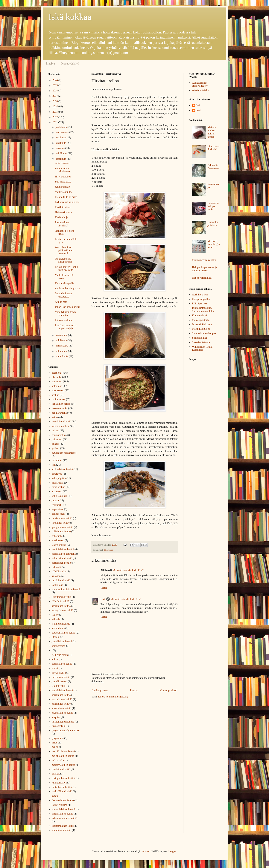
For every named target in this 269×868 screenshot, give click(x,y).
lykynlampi (58, 738)
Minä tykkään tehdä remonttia (65, 314)
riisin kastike (58, 487)
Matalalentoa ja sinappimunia (63, 260)
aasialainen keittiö (61, 606)
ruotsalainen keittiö (62, 787)
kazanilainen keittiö (62, 699)
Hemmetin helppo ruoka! (213, 206)
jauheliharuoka (59, 681)
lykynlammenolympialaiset (66, 730)
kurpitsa (56, 717)
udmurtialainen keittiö (63, 809)
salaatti (55, 444)
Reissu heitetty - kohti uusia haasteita (66, 269)
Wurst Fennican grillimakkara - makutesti (64, 250)
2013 (55, 112)
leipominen (58, 509)
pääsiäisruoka (59, 572)
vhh (54, 465)
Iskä (103, 599)
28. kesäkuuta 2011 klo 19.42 (128, 570)
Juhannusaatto (62, 187)
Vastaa (104, 588)
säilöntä (56, 576)
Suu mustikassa (63, 182)
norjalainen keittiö (61, 563)
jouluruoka (57, 585)
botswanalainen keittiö (63, 633)
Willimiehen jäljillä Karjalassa (202, 348)
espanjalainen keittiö (62, 610)
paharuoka (57, 536)
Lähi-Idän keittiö (60, 601)
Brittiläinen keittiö (61, 597)
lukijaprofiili (58, 726)
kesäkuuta (61, 159)
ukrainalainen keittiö (62, 814)
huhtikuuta (61, 340)
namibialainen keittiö (63, 549)
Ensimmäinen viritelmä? (62, 224)
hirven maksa (59, 673)
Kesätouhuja (61, 217)
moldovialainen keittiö (63, 765)
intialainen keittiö (61, 581)
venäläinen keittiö (61, 404)
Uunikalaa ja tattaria (213, 224)
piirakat (56, 774)
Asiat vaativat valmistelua (62, 170)
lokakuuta (61, 138)
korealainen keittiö (61, 708)
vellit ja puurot (59, 496)
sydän (55, 796)
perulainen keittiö (61, 769)
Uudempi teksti (101, 690)
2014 (55, 106)
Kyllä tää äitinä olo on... (67, 202)
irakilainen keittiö (61, 677)
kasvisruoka (58, 391)
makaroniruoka (60, 408)
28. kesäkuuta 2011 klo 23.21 (126, 599)
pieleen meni (58, 514)
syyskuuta (61, 143)
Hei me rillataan (63, 212)
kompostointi (59, 646)
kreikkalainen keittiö (62, 713)
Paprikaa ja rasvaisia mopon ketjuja (66, 327)
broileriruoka (58, 399)
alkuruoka (57, 491)
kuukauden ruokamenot (64, 453)
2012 (55, 117)
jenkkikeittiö (58, 686)
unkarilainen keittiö (62, 558)
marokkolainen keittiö (63, 751)
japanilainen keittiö (62, 641)
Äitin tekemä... (63, 163)
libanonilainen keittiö (63, 722)
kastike (55, 395)
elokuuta (60, 148)
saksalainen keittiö (61, 422)
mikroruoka (58, 760)
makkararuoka (59, 413)
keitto (55, 417)
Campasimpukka (201, 299)
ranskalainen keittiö (62, 518)
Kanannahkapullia (64, 283)
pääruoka (56, 373)
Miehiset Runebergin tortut (214, 244)
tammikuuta (62, 356)
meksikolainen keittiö (63, 756)
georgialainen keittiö (62, 527)
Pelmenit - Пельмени (213, 167)
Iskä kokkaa (70, 17)
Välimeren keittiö (61, 624)
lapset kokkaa (59, 545)
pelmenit (56, 567)
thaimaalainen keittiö (63, 800)
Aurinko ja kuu (200, 295)
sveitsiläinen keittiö (62, 791)
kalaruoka (57, 386)
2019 (55, 85)
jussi (198, 110)
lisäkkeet (56, 505)
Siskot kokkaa (199, 338)
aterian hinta (58, 628)
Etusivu (50, 63)
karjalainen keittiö (61, 695)
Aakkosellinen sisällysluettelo (200, 84)
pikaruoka (57, 474)
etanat (55, 668)
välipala (56, 619)
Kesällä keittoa (63, 207)
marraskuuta (62, 132)
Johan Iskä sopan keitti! (67, 307)
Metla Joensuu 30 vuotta (64, 277)
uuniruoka (57, 382)
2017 (55, 96)
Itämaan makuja (63, 320)
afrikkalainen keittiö (62, 469)
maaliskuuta (62, 346)
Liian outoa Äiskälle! (214, 148)
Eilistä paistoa (199, 304)
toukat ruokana (60, 805)
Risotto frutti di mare (66, 197)
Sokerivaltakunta (201, 342)
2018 (55, 91)
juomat (55, 500)
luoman (146, 851)
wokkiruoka (58, 540)
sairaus (55, 431)
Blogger (172, 851)
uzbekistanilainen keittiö (64, 818)
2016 (55, 101)
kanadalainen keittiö (62, 690)
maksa (55, 747)
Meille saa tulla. (63, 192)
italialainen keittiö (61, 532)
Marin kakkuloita (201, 329)
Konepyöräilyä (70, 63)
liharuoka (109, 550)
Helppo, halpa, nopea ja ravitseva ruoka (205, 269)
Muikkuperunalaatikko (204, 260)
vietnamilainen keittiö (63, 826)
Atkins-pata (61, 302)
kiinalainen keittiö (61, 704)
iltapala (56, 637)
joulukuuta (61, 127)
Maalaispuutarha (201, 320)
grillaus (56, 448)
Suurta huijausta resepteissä (63, 295)
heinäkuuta (62, 153)
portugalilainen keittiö (63, 778)
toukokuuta (62, 335)
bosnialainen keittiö (62, 664)
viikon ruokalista (61, 426)
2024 (55, 80)
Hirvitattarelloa (63, 177)
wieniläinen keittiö (61, 830)
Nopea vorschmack (202, 278)
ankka (55, 659)
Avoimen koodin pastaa (67, 288)
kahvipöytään (59, 478)
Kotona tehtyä (199, 316)
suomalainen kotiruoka (64, 554)
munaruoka (58, 483)
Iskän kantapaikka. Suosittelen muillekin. (204, 309)
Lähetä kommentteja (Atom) (113, 697)
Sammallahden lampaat (204, 333)
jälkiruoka (57, 440)
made (54, 743)
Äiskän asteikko (200, 90)
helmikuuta (62, 351)
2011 (55, 122)
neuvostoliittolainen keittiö (66, 589)
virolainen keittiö (61, 523)
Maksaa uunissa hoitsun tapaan (212, 132)
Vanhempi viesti (168, 690)
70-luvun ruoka (60, 655)
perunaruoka (58, 435)
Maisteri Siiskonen (202, 325)
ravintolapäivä (59, 783)
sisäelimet (57, 460)
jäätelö (55, 615)
